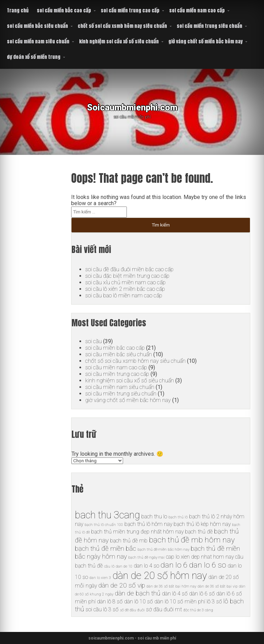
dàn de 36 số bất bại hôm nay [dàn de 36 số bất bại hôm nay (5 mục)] (171, 586)
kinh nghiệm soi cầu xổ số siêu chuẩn (119, 41)
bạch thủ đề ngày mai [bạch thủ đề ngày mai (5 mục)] (146, 557)
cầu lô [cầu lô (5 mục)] (109, 566)
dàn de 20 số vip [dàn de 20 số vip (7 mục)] (122, 585)
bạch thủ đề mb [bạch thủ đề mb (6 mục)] (129, 541)
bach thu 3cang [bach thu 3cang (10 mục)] (107, 515)
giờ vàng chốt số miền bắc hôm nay (206, 41)
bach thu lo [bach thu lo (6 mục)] (154, 516)
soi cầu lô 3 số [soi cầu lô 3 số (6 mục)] (102, 609)
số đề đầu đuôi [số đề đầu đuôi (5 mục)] (132, 610)
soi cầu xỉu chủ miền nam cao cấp (125, 282)
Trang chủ (18, 10)
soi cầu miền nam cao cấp (197, 10)
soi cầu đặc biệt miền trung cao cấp (127, 276)
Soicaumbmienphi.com (132, 107)
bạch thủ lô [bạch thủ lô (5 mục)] (178, 517)
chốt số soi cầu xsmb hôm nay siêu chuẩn (122, 26)
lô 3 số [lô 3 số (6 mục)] (214, 601)
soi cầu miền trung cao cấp (130, 10)
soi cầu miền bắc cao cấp (64, 10)
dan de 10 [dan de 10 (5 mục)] (124, 566)
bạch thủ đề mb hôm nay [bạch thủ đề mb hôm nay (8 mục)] (192, 540)
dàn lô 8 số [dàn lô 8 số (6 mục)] (110, 601)
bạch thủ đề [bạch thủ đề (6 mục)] (199, 532)
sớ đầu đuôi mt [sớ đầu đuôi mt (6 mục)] (164, 609)
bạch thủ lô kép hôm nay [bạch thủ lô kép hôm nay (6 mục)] (202, 524)
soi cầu (93, 341)
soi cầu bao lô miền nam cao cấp (124, 295)
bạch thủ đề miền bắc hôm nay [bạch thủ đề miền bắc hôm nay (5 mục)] (163, 550)
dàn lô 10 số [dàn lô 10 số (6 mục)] (139, 601)
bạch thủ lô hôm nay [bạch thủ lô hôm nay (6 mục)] (148, 524)
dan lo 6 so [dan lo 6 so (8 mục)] (208, 565)
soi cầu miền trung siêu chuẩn (210, 26)
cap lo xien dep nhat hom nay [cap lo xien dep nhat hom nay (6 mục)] (200, 557)
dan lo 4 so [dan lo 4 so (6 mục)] (146, 566)
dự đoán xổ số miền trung (34, 57)
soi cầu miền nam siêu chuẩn (38, 41)
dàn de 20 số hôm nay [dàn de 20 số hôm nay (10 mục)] (160, 576)
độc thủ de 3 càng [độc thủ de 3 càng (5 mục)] (198, 610)
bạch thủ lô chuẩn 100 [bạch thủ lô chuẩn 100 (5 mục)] (104, 525)
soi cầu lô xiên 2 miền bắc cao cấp (125, 289)
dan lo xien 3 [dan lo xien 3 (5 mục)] (100, 578)
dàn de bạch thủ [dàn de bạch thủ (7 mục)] (138, 593)
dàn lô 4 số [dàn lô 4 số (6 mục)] (175, 594)
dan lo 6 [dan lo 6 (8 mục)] (174, 565)
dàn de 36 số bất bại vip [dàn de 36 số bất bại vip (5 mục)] (218, 586)
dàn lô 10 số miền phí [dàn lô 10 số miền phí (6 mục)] (180, 601)
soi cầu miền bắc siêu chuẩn (37, 26)
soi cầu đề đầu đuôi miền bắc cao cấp (129, 269)
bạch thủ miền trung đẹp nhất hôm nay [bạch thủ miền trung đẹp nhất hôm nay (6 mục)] (137, 532)
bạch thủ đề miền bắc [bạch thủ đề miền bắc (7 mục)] (106, 548)
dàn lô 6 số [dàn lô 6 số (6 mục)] (202, 594)
